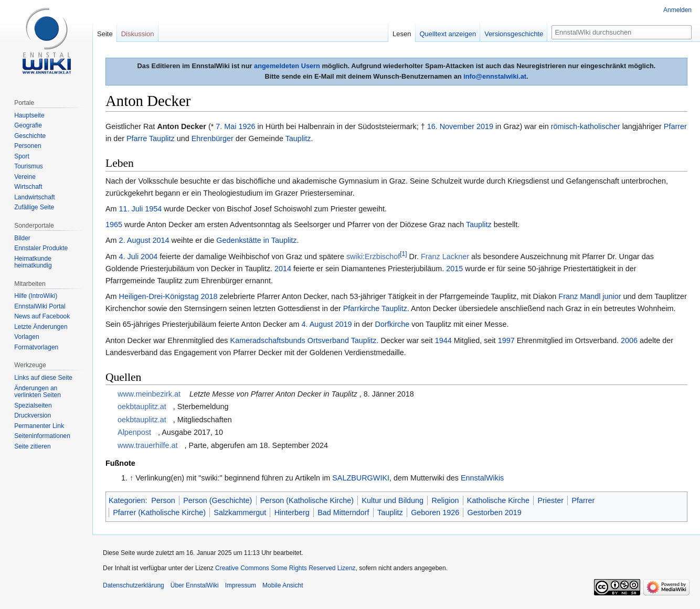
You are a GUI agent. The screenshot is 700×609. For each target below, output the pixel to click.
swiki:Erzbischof (373, 257)
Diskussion (138, 34)
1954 (153, 209)
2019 (485, 126)
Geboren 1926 (435, 512)
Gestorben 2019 (495, 512)
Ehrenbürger (213, 138)
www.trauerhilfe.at (147, 445)
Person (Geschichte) (218, 500)
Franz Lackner (445, 257)
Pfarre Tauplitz (151, 138)
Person (163, 500)
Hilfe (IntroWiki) (36, 296)
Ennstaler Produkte (41, 248)
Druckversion (33, 415)
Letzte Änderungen (41, 327)
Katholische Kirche (498, 500)
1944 (443, 340)
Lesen (402, 34)
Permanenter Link (39, 426)
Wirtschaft (28, 187)
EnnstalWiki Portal (40, 306)
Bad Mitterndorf (343, 512)
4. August (317, 324)
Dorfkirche (393, 324)
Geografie (28, 125)
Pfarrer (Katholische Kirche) (159, 512)
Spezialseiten (33, 405)
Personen (28, 146)
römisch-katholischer (586, 126)
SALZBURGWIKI (361, 478)
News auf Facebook (42, 316)
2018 (209, 296)
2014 (161, 240)
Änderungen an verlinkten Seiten (38, 392)
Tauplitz (298, 138)
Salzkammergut (240, 512)
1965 (114, 225)
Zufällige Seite (34, 207)
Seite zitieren (32, 446)
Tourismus (29, 166)
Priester (550, 500)
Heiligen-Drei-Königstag (159, 296)
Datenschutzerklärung (134, 585)
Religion (445, 500)
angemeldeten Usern (287, 66)
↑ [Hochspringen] (131, 478)
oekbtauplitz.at (142, 407)
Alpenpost (134, 432)
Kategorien (127, 500)
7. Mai (226, 126)
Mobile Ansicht (283, 585)
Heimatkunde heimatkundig (33, 262)
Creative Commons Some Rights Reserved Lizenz (285, 568)
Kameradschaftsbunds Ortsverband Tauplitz (304, 340)
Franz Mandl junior (590, 296)
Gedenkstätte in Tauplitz (256, 240)
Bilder (22, 238)
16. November (451, 126)
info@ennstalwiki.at (495, 76)
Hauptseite (29, 115)
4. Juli (129, 257)
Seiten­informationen (42, 436)
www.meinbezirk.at (149, 394)
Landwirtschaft (34, 197)
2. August (135, 240)
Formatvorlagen (36, 347)
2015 (454, 269)
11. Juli (131, 209)
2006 (629, 340)
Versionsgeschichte (514, 34)
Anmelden (677, 10)
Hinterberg (292, 512)
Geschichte (30, 136)
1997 (506, 340)
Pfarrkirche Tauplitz (375, 308)
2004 (149, 257)
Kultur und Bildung (393, 500)
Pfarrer (675, 126)
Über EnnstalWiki (195, 585)
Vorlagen (26, 337)
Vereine (25, 177)
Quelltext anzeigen (448, 34)
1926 (247, 126)
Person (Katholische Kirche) (307, 500)
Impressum (241, 585)
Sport (22, 156)
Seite (105, 34)
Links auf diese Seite (43, 378)
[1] (403, 254)
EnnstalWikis (482, 478)
